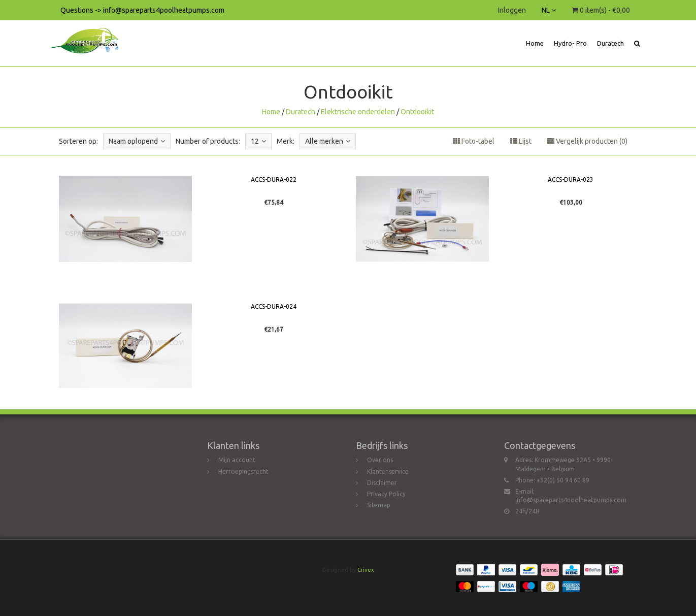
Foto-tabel (474, 141)
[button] (637, 43)
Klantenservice (388, 472)
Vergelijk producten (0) (587, 141)
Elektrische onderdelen (358, 112)
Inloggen (512, 10)
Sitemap (379, 505)
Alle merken (328, 141)
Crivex (366, 570)
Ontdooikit (417, 112)
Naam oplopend (137, 141)
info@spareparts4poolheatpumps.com (571, 500)
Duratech (610, 43)
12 (258, 141)
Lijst (521, 141)
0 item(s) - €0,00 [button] (601, 10)
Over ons (380, 460)
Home (535, 43)
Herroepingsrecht (243, 472)
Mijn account (237, 460)
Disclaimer (382, 483)
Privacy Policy (386, 494)
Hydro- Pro (570, 43)
